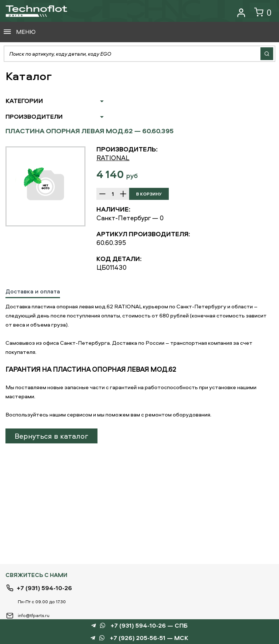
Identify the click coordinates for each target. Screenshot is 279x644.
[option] (45, 186)
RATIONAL (113, 158)
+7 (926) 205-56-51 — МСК (149, 638)
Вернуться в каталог (51, 436)
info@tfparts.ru (34, 615)
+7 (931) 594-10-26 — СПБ (149, 626)
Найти (267, 54)
